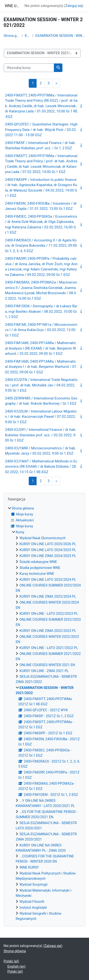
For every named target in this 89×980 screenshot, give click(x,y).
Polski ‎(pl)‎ (11, 961)
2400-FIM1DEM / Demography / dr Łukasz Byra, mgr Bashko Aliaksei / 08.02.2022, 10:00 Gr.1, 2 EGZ (41, 311)
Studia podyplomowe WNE (40, 568)
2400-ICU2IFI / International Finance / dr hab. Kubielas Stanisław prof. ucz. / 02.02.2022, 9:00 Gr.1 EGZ (41, 435)
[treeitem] (44, 714)
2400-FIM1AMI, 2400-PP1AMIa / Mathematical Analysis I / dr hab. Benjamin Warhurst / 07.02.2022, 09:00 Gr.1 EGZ (41, 367)
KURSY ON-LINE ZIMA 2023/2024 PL (48, 596)
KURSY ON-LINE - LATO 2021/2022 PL (49, 648)
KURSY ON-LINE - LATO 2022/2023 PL (49, 614)
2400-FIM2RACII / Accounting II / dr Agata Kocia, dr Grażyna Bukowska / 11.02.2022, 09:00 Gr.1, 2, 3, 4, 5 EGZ (41, 246)
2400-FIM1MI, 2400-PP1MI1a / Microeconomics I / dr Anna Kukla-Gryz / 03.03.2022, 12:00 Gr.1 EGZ (41, 330)
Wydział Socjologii (33, 884)
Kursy (28, 36)
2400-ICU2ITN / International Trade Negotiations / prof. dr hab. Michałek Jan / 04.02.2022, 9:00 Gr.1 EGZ (41, 385)
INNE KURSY (29, 867)
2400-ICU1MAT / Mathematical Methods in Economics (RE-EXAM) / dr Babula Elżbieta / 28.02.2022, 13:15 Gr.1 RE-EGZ (41, 467)
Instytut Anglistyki (33, 908)
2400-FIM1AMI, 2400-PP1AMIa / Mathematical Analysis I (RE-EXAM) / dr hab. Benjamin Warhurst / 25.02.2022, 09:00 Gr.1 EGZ (40, 348)
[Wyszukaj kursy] (29, 68)
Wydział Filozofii (32, 902)
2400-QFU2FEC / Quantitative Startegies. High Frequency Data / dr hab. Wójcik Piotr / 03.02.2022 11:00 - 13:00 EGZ (41, 130)
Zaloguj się (74, 6)
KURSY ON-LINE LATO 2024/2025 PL (48, 550)
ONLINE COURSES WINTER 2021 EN (47, 665)
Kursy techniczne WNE (37, 574)
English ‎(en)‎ (16, 966)
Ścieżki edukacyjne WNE (38, 562)
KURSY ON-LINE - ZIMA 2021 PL (44, 671)
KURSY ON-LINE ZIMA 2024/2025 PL (48, 556)
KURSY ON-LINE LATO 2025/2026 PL (48, 544)
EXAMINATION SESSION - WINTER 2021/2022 (60, 36)
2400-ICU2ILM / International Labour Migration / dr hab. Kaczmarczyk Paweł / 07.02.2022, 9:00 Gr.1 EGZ (41, 417)
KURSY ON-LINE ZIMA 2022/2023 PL (48, 631)
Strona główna (12, 36)
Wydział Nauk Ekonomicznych (42, 538)
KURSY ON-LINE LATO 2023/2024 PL (48, 580)
